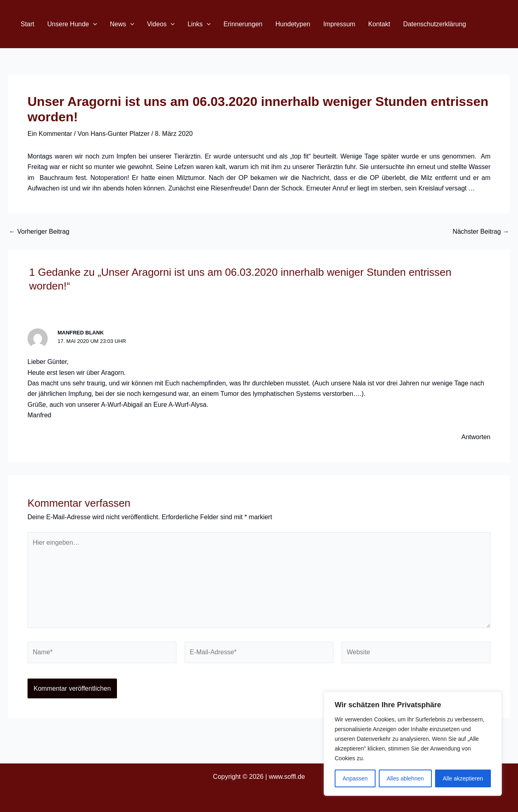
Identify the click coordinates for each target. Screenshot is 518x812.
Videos (161, 24)
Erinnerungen (243, 24)
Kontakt (379, 24)
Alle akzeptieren (463, 778)
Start (28, 24)
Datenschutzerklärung (435, 24)
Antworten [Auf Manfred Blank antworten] (476, 437)
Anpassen (355, 778)
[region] (413, 744)
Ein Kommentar (50, 134)
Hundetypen (293, 24)
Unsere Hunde (72, 24)
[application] (93, 24)
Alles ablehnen (405, 778)
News (122, 24)
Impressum (339, 24)
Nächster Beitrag (481, 232)
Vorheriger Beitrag (39, 232)
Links (199, 24)
